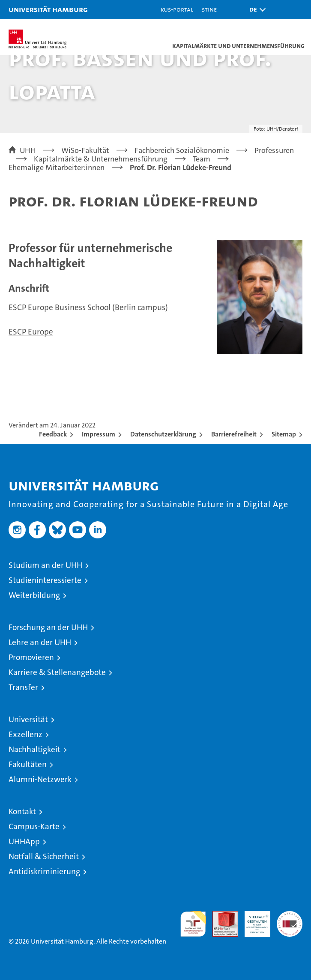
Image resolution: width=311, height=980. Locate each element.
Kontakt (22, 811)
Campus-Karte (34, 826)
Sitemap (284, 434)
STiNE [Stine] (209, 9)
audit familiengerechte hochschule (193, 924)
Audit (221, 916)
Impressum (99, 434)
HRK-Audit (253, 920)
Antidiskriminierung (44, 871)
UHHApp (24, 841)
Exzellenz (25, 734)
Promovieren (31, 657)
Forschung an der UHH (48, 627)
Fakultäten (28, 764)
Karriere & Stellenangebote (57, 672)
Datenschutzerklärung (163, 434)
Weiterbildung (34, 595)
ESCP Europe (31, 332)
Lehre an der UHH (40, 642)
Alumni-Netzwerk (40, 779)
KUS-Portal (177, 9)
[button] (255, 10)
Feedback (53, 434)
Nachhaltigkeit (34, 749)
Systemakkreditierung (290, 916)
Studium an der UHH (45, 565)
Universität (28, 719)
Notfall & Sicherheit (44, 856)
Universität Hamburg (48, 9)
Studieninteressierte (45, 580)
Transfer (23, 687)
